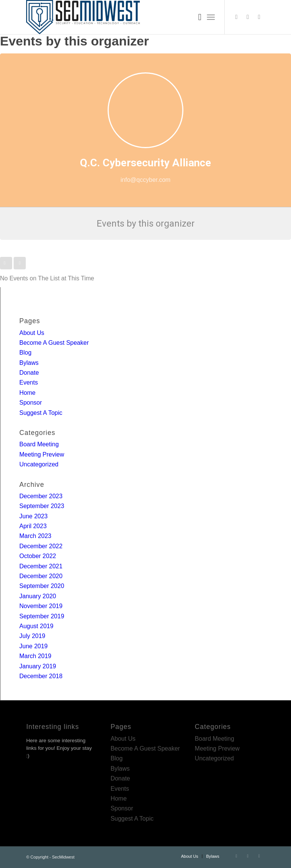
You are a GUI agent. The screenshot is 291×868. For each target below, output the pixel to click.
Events (29, 382)
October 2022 (38, 556)
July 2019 (32, 636)
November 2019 (41, 606)
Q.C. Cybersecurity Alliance (145, 163)
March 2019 (35, 656)
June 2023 (34, 516)
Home (27, 393)
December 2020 (41, 576)
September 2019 (42, 616)
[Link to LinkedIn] (248, 17)
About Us (32, 333)
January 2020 (38, 596)
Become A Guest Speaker (54, 343)
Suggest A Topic (41, 413)
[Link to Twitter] (236, 17)
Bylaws (29, 363)
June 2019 (34, 646)
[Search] (196, 17)
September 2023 (42, 506)
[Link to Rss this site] (259, 17)
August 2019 (36, 626)
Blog (25, 353)
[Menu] (211, 17)
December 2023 (41, 496)
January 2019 (38, 666)
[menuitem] (196, 17)
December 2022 (41, 546)
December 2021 (41, 566)
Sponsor (31, 403)
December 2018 (41, 676)
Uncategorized (39, 464)
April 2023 (33, 526)
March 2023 (35, 536)
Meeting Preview (42, 454)
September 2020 (42, 586)
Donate (29, 373)
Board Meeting (39, 444)
